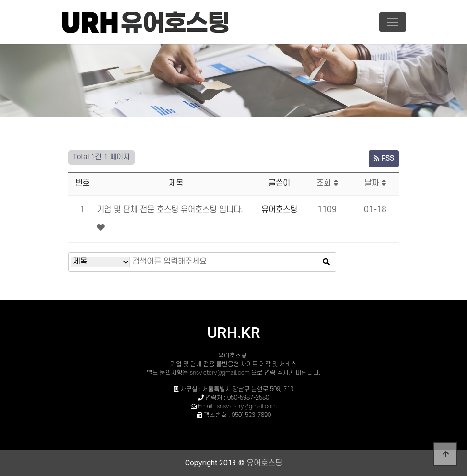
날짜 (375, 183)
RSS (384, 159)
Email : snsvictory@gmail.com (237, 406)
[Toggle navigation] (393, 22)
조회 (327, 183)
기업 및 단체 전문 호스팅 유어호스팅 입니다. (170, 210)
